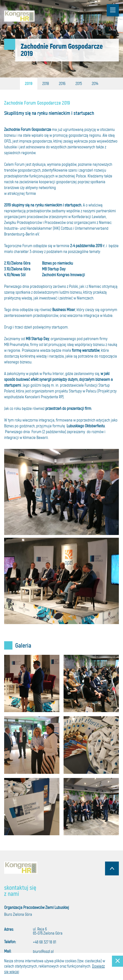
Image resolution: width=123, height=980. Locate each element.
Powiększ (32, 684)
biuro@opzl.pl (43, 952)
